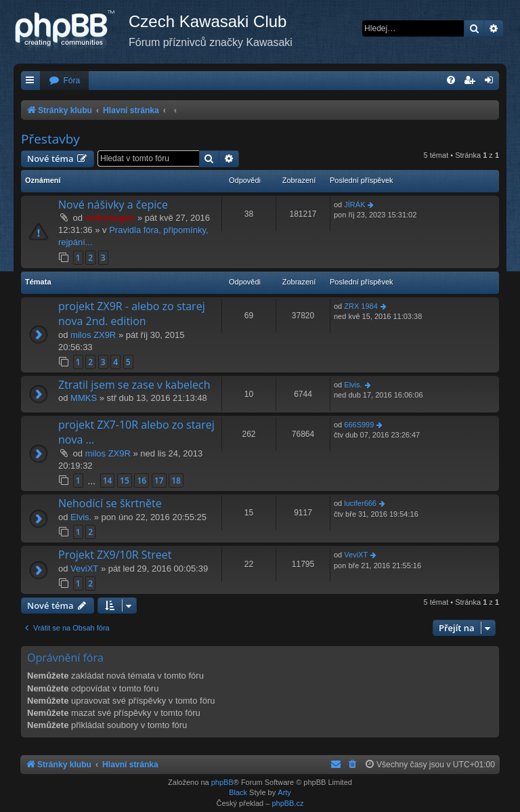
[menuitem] (64, 81)
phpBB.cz (287, 803)
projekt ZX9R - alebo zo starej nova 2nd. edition (132, 314)
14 (108, 480)
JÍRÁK (354, 205)
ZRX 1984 (361, 306)
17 (159, 480)
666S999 (359, 425)
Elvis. (353, 385)
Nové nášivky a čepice (113, 205)
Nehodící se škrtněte (110, 503)
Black (238, 792)
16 (142, 480)
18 (176, 480)
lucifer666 (360, 503)
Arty (284, 792)
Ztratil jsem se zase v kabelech (134, 385)
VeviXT (84, 569)
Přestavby (50, 139)
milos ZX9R (93, 335)
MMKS (84, 398)
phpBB (222, 782)
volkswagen (110, 218)
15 (125, 480)
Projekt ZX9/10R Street (115, 555)
